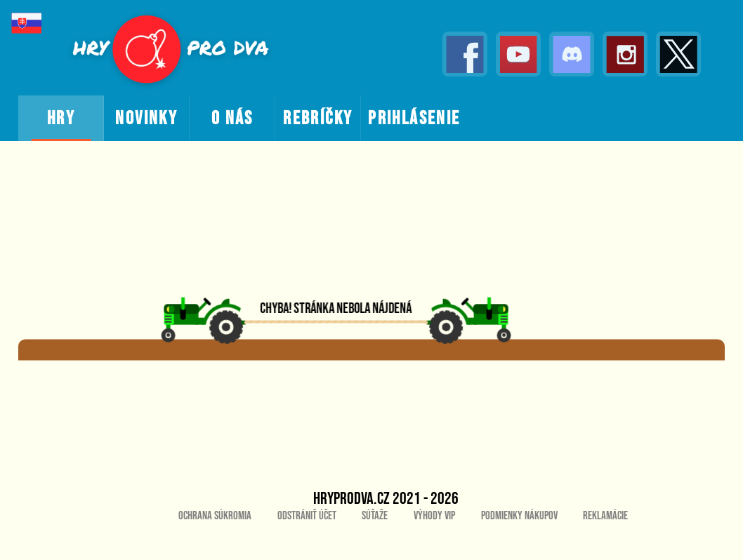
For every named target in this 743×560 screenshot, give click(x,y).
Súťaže (375, 516)
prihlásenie (414, 119)
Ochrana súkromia (215, 516)
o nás (232, 119)
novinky (146, 119)
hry (61, 119)
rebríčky (318, 119)
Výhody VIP (434, 516)
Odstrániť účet (307, 516)
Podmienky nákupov (519, 516)
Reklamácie (605, 516)
